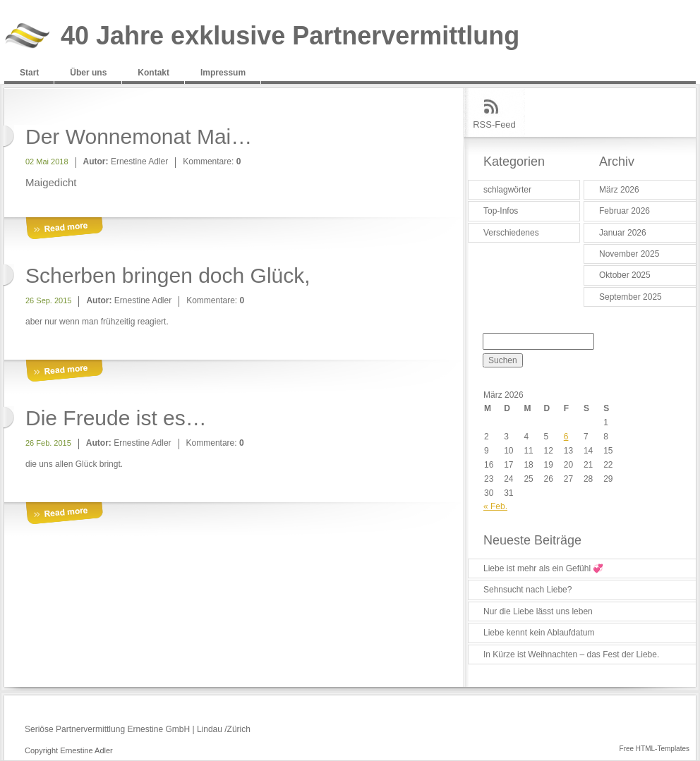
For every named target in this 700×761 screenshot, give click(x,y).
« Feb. (495, 506)
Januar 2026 (623, 233)
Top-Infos (501, 211)
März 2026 (619, 190)
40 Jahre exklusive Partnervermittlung (290, 36)
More (64, 229)
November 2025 (629, 254)
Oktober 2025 (625, 275)
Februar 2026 (624, 211)
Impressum (223, 73)
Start (29, 73)
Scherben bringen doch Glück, (168, 275)
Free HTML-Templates (654, 749)
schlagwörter (507, 190)
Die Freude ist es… (116, 418)
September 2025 (630, 297)
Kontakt (153, 73)
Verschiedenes (511, 233)
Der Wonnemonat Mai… (139, 136)
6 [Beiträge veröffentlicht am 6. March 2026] (566, 437)
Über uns (88, 73)
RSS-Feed (494, 124)
